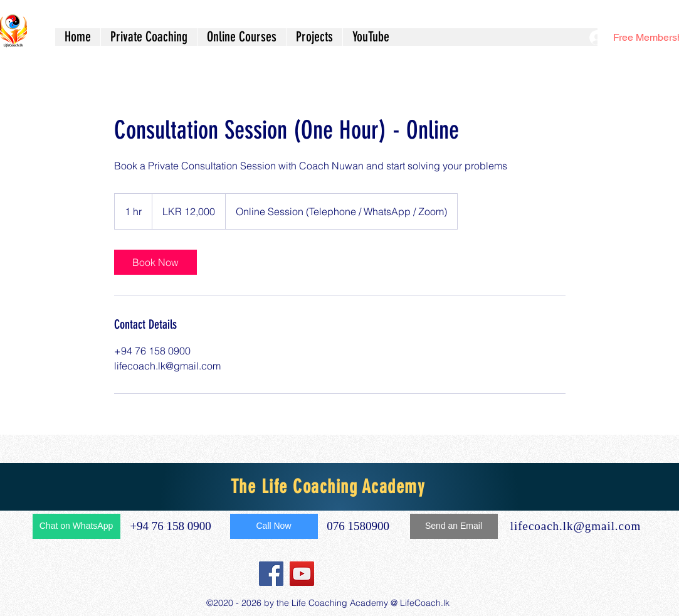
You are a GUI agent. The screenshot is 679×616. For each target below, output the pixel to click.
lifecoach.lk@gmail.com (576, 526)
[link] (155, 262)
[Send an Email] (454, 526)
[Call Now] (274, 526)
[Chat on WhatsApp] (76, 526)
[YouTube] (302, 574)
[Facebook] (271, 574)
